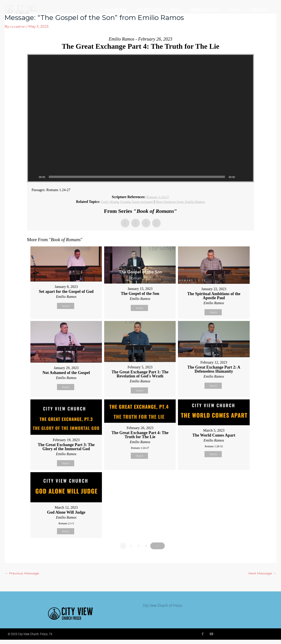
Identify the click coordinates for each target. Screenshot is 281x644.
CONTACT (258, 10)
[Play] (34, 177)
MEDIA (176, 10)
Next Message (261, 577)
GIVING (235, 10)
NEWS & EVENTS (205, 10)
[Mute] (240, 177)
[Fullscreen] (247, 177)
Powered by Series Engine (237, 562)
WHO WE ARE (116, 10)
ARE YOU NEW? (149, 10)
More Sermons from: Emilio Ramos (182, 202)
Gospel (123, 202)
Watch (66, 306)
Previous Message (23, 577)
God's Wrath (107, 202)
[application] (140, 118)
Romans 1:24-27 (158, 197)
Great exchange (142, 202)
